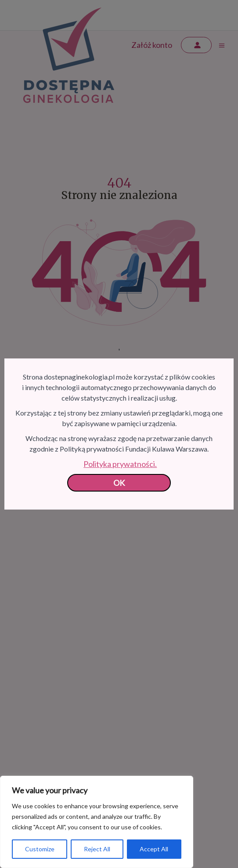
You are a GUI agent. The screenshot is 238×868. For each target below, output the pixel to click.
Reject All (97, 849)
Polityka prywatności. (120, 464)
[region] (97, 822)
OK (119, 483)
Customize (40, 849)
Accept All (154, 849)
